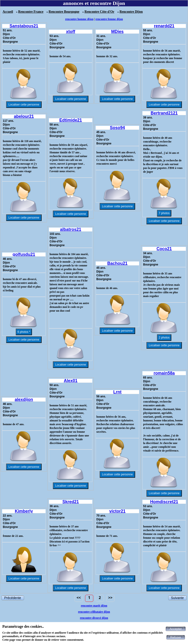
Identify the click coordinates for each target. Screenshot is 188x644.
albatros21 (70, 229)
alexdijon (24, 399)
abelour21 (24, 116)
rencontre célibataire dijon (94, 612)
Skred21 (70, 502)
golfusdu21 (24, 254)
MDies (117, 32)
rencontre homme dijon (79, 19)
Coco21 (164, 249)
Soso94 (117, 128)
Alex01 (70, 381)
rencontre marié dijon (94, 606)
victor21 (117, 511)
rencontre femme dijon (109, 19)
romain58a (164, 373)
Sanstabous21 (24, 26)
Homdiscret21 (164, 502)
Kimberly (24, 511)
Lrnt (117, 392)
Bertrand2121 (164, 113)
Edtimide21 (70, 120)
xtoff (71, 32)
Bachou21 (117, 263)
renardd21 (164, 26)
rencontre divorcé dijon (94, 618)
